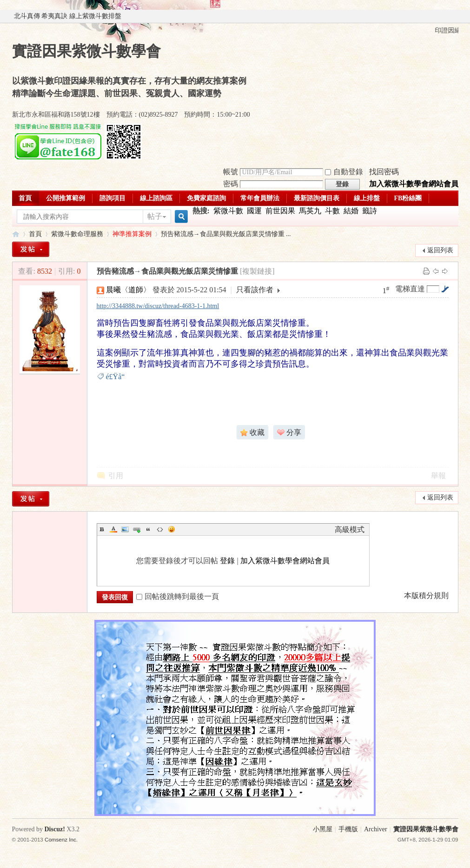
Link (137, 529)
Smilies (172, 529)
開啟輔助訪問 (456, 16)
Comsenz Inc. (61, 839)
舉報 (438, 476)
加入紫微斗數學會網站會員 (414, 184)
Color (113, 529)
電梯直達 (410, 289)
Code (160, 529)
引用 (116, 476)
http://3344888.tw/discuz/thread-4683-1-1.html (158, 306)
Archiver (376, 829)
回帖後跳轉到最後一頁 (178, 596)
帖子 (155, 216)
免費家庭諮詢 (206, 198)
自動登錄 (344, 172)
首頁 (25, 198)
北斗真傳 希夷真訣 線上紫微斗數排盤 (68, 16)
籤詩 (370, 211)
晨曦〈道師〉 (128, 290)
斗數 (332, 211)
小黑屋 (323, 829)
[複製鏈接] (257, 271)
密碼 (231, 184)
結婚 (351, 211)
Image (125, 529)
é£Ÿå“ (119, 377)
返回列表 (440, 250)
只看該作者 (255, 290)
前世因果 (280, 211)
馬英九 (310, 211)
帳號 (231, 172)
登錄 (227, 561)
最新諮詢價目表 (317, 198)
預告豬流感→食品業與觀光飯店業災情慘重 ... (226, 234)
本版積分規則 (426, 595)
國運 (254, 211)
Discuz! (55, 829)
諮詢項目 (113, 198)
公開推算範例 (66, 198)
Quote (148, 529)
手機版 (348, 829)
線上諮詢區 (156, 198)
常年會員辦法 (260, 198)
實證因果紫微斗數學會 (16, 234)
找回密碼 (384, 172)
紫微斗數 (228, 211)
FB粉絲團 (408, 198)
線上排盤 (367, 198)
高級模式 (350, 529)
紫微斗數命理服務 (77, 234)
